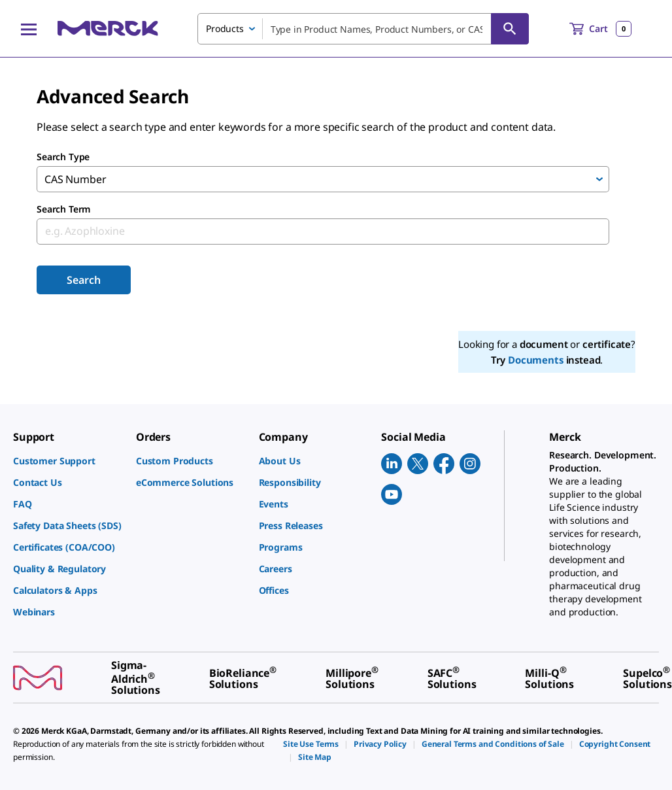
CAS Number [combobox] (75, 179)
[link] (68, 461)
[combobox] (363, 29)
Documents (536, 360)
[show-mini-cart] (600, 29)
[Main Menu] (29, 29)
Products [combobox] (225, 28)
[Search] (510, 29)
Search (83, 280)
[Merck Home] (108, 28)
